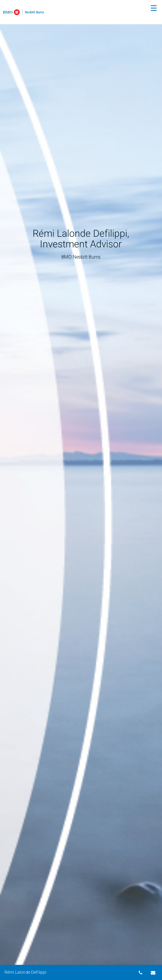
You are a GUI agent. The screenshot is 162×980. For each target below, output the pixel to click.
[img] (81, 490)
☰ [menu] (154, 8)
